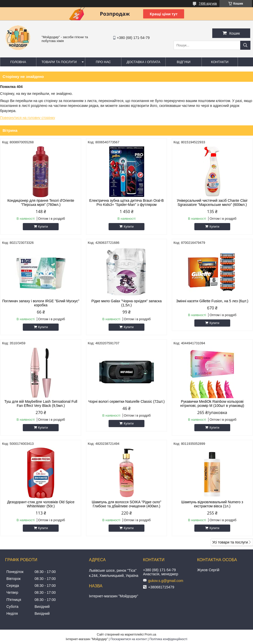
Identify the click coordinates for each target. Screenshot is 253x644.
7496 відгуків (208, 4)
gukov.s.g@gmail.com (166, 581)
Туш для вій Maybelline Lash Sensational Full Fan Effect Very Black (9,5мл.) (41, 404)
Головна (18, 62)
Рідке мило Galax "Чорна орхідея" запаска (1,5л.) (126, 303)
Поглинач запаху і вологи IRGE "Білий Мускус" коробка (41, 303)
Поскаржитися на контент (129, 639)
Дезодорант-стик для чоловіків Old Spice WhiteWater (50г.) (41, 504)
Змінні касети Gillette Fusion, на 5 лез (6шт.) (212, 301)
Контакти (220, 62)
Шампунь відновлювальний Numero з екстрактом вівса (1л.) (212, 504)
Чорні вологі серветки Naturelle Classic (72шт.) (126, 401)
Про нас (103, 62)
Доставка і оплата (143, 62)
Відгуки (183, 62)
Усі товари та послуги (230, 542)
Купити (43, 227)
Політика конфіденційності (168, 639)
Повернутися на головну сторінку (28, 118)
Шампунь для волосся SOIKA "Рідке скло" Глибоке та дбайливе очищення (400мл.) (126, 504)
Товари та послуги (59, 62)
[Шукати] (245, 45)
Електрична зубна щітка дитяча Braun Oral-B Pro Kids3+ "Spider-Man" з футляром (127, 203)
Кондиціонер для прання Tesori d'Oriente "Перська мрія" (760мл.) (41, 203)
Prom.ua (150, 635)
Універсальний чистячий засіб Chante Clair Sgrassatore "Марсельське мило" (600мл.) (212, 203)
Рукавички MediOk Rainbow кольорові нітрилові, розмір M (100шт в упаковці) (212, 404)
